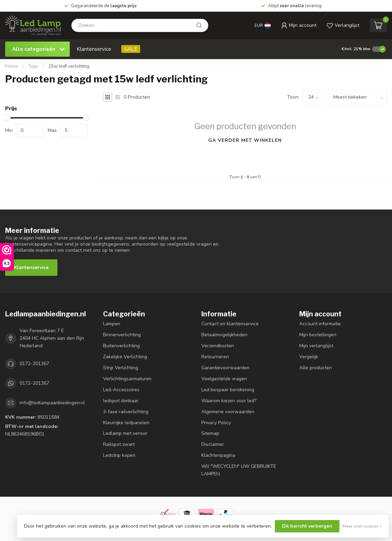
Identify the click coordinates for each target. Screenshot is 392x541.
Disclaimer (213, 444)
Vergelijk (309, 357)
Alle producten (316, 368)
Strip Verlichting (121, 368)
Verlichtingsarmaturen (127, 379)
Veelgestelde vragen (224, 379)
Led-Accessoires (121, 390)
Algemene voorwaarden (228, 412)
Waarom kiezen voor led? (229, 401)
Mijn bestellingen (318, 335)
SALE (131, 49)
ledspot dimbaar (121, 401)
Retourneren (215, 357)
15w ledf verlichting (69, 66)
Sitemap (210, 433)
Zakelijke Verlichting (125, 357)
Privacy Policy (216, 423)
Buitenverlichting (121, 346)
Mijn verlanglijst (316, 346)
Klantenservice (94, 49)
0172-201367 (34, 364)
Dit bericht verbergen (307, 526)
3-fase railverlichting (126, 412)
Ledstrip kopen (119, 455)
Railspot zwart (119, 444)
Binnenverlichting (122, 335)
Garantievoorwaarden (225, 368)
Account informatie (320, 324)
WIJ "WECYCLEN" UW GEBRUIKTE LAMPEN (239, 470)
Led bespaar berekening (228, 390)
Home (12, 66)
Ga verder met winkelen (245, 140)
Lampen (112, 324)
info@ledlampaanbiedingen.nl (52, 403)
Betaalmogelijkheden (224, 335)
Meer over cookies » (362, 526)
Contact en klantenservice (230, 324)
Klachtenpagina (218, 455)
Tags (33, 66)
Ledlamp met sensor (125, 433)
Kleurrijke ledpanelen (126, 423)
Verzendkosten (218, 346)
